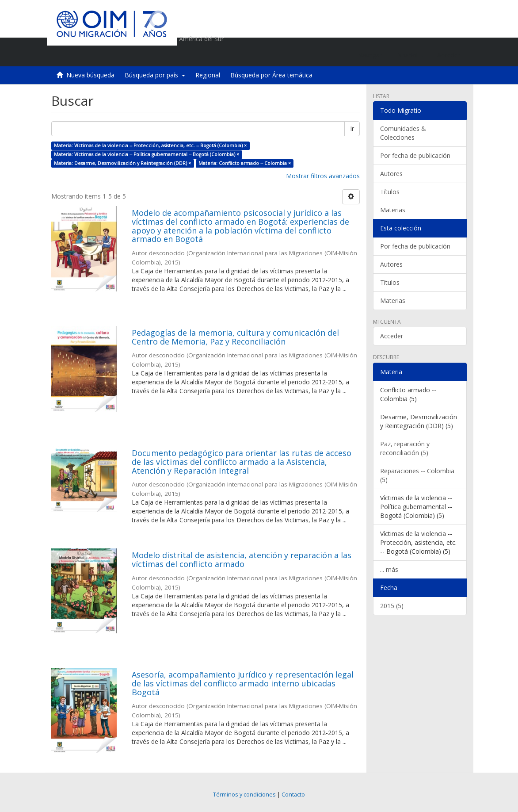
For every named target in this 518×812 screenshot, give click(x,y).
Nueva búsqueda (90, 75)
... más (389, 569)
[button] (409, 55)
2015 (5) (392, 606)
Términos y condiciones (244, 795)
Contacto (293, 795)
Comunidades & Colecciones (403, 133)
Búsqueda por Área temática (271, 75)
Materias (393, 210)
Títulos (390, 192)
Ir (352, 128)
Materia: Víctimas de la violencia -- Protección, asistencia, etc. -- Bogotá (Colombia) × (150, 146)
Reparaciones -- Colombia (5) (417, 475)
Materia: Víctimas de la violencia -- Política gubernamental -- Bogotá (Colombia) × (147, 154)
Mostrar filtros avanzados (323, 176)
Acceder (392, 336)
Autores (391, 174)
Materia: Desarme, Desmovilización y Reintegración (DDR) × (122, 163)
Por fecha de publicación (415, 155)
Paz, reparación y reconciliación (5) (405, 448)
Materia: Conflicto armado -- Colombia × (245, 163)
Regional (208, 75)
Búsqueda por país (155, 75)
